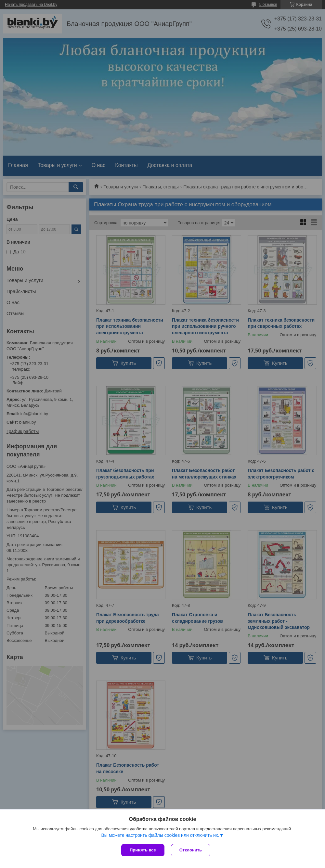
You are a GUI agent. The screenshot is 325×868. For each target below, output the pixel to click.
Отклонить (191, 850)
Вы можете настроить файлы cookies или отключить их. (160, 835)
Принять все (143, 850)
